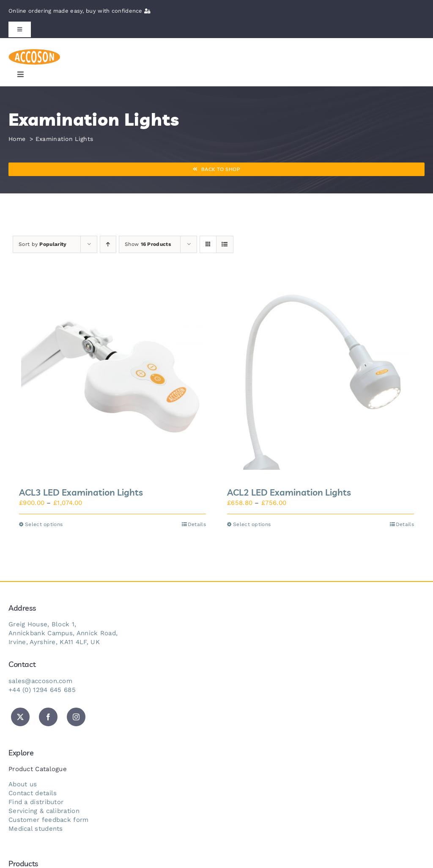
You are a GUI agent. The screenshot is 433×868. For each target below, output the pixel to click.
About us (23, 784)
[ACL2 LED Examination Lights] (321, 378)
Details (197, 524)
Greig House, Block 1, (42, 624)
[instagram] (76, 717)
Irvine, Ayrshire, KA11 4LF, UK (54, 642)
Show (148, 244)
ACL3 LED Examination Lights (81, 492)
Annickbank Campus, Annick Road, (63, 633)
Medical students (36, 829)
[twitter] (20, 717)
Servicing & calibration (44, 811)
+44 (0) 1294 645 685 (42, 690)
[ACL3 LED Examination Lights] (112, 378)
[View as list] (225, 244)
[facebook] (48, 717)
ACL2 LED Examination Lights (289, 492)
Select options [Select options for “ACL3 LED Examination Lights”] (44, 524)
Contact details (33, 793)
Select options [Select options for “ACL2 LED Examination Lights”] (252, 524)
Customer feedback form (49, 820)
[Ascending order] (108, 244)
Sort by (42, 244)
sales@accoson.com (40, 681)
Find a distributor (36, 802)
